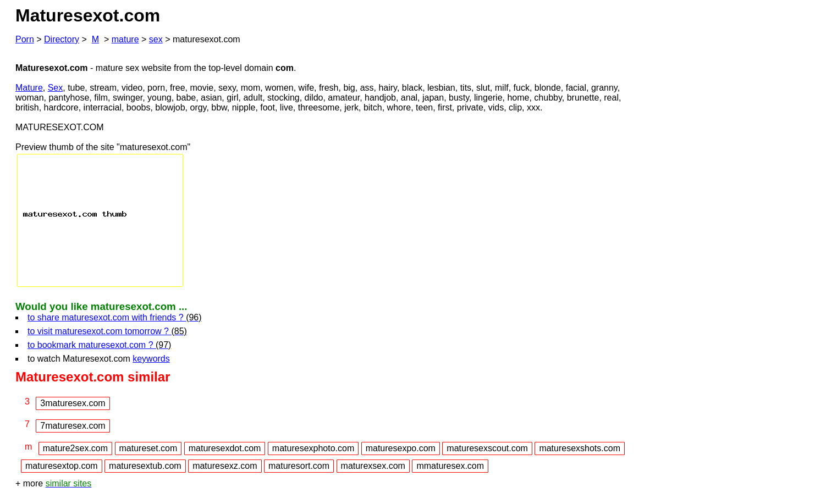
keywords (151, 359)
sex (156, 39)
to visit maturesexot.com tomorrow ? (107, 331)
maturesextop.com (62, 466)
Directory (62, 39)
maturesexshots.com (580, 448)
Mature (29, 88)
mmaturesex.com (450, 466)
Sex (56, 88)
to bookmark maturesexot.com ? (99, 345)
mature (125, 39)
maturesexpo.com (401, 448)
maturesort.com (299, 466)
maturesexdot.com (225, 448)
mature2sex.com (75, 448)
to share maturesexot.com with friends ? (115, 317)
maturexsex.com (373, 466)
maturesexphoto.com (313, 448)
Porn (25, 39)
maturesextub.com (145, 466)
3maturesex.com (73, 403)
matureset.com (148, 448)
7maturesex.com (73, 426)
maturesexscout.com (487, 448)
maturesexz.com (225, 466)
